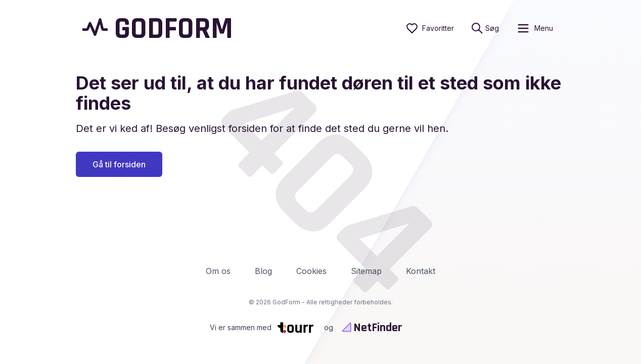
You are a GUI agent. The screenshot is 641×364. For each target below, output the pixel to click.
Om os (218, 271)
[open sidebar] (535, 28)
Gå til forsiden (119, 164)
